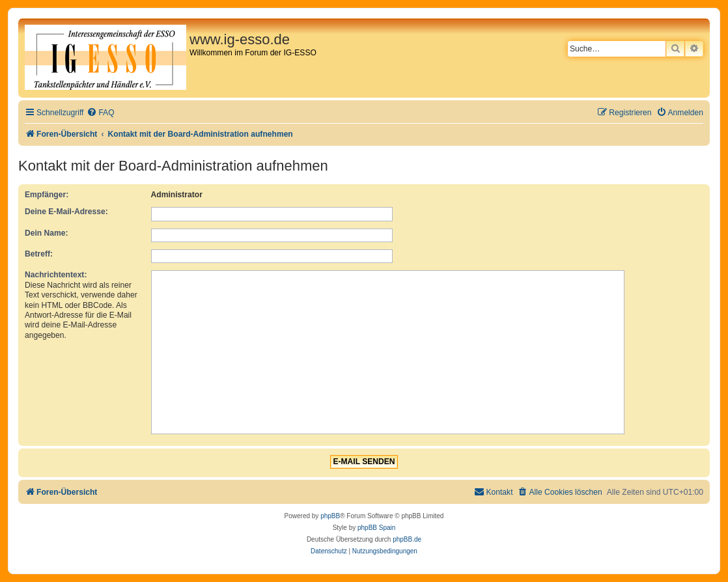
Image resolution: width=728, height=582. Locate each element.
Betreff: (39, 254)
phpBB (330, 516)
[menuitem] (100, 113)
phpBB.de (407, 539)
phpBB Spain (376, 528)
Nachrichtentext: (56, 275)
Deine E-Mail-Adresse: (66, 212)
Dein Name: (47, 233)
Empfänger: (47, 195)
